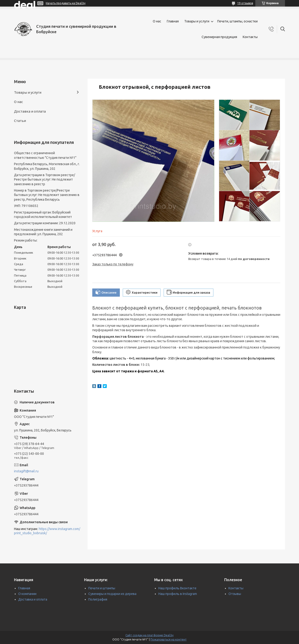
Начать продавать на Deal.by (66, 3)
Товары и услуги (197, 21)
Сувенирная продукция (219, 37)
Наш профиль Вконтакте (177, 588)
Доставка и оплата (30, 111)
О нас (157, 21)
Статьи (20, 121)
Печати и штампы (102, 588)
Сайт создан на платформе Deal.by (149, 635)
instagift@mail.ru (26, 471)
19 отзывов (245, 3)
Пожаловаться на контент (169, 639)
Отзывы (235, 594)
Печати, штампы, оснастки (237, 21)
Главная (173, 21)
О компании (27, 594)
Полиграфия (98, 599)
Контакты (250, 37)
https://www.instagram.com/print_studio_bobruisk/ (47, 531)
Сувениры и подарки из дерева (112, 594)
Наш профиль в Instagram (178, 594)
